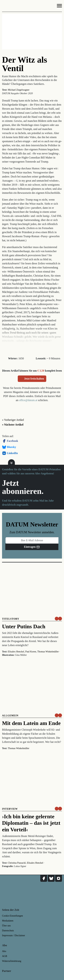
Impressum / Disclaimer (14, 935)
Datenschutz (8, 931)
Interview (10, 809)
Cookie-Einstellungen (12, 916)
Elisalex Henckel (16, 652)
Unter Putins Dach (24, 626)
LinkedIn (10, 453)
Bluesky (9, 447)
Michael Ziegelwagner (19, 90)
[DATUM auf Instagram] (59, 878)
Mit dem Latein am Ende (31, 723)
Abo (4, 951)
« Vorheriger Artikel (13, 420)
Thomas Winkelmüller (48, 652)
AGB (5, 956)
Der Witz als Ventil (25, 64)
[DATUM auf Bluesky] (51, 878)
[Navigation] (59, 6)
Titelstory (11, 619)
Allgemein (10, 716)
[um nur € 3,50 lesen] (58, 619)
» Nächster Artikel (13, 425)
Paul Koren (31, 652)
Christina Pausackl (17, 863)
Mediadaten (8, 921)
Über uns (6, 926)
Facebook (10, 441)
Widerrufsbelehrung (12, 961)
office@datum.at (28, 400)
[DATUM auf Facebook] (44, 878)
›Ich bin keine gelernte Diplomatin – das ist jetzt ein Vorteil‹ (31, 823)
